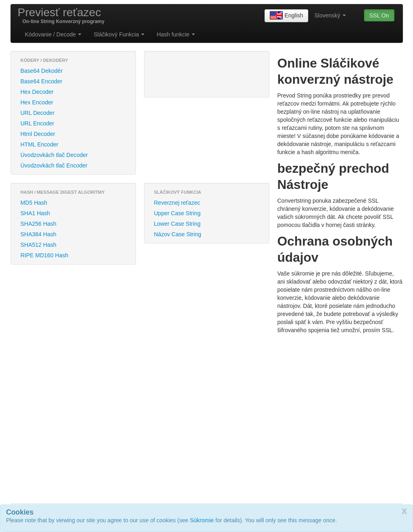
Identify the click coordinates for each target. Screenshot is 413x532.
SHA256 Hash (39, 224)
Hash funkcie (176, 34)
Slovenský (330, 15)
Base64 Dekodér (42, 71)
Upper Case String (177, 213)
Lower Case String (177, 224)
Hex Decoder (37, 92)
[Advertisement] (188, 73)
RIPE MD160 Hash (44, 255)
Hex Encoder (37, 102)
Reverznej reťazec (177, 203)
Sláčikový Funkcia (119, 34)
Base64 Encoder (42, 81)
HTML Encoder (40, 144)
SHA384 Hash (39, 234)
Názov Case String (178, 234)
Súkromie (202, 520)
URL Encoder (38, 123)
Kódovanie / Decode (53, 34)
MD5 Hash (34, 203)
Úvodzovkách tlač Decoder (54, 155)
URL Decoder (38, 113)
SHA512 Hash (39, 245)
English (286, 16)
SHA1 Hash (35, 213)
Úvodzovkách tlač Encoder (54, 165)
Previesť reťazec (59, 12)
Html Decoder (38, 134)
